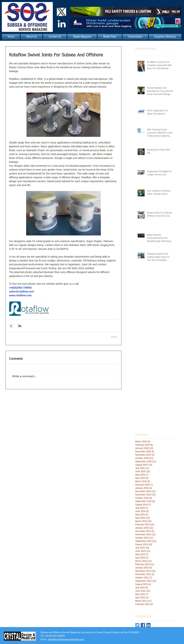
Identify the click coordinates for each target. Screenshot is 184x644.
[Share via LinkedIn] (20, 326)
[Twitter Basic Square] (137, 625)
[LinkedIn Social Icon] (148, 625)
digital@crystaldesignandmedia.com (66, 639)
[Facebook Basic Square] (143, 625)
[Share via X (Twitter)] (11, 326)
